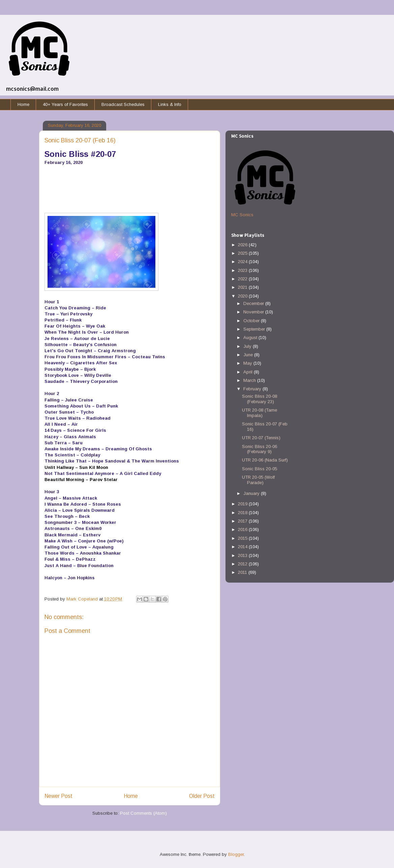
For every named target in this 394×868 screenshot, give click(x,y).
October (252, 321)
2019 (243, 504)
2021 (243, 287)
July (248, 346)
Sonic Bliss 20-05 (260, 469)
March (250, 380)
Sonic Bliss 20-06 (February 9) (260, 449)
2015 (243, 538)
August (251, 338)
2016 (243, 529)
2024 (243, 262)
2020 (243, 296)
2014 (243, 547)
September (255, 329)
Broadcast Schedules (123, 104)
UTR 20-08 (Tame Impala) (260, 413)
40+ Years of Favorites (65, 104)
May (248, 363)
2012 (243, 564)
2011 (243, 572)
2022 (243, 279)
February (253, 389)
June (249, 355)
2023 (243, 270)
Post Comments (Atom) (143, 813)
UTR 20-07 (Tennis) (261, 438)
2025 (243, 253)
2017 (243, 521)
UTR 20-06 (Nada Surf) (265, 460)
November (254, 312)
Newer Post (58, 796)
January (252, 493)
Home (23, 104)
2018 (243, 513)
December (254, 303)
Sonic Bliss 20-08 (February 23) (260, 399)
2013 (243, 555)
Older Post (202, 796)
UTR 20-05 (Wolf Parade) (258, 480)
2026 (243, 245)
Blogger (236, 854)
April (249, 372)
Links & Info (170, 104)
